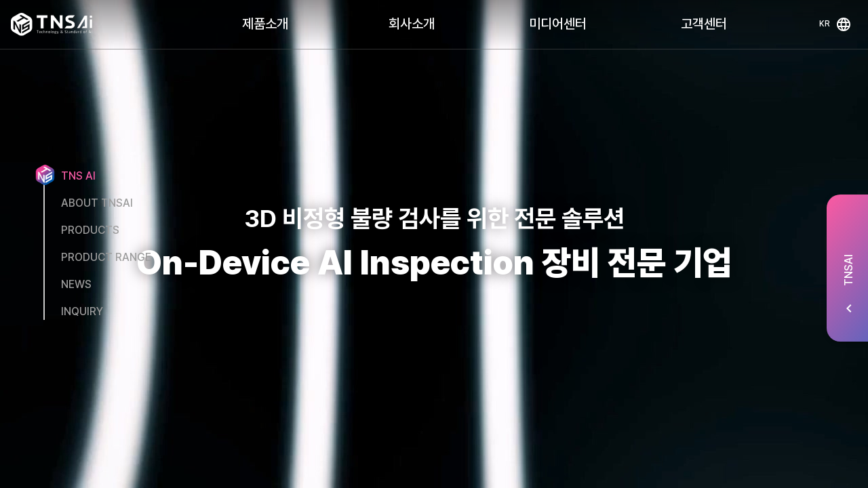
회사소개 (412, 24)
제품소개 (265, 24)
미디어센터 (558, 24)
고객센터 (704, 24)
